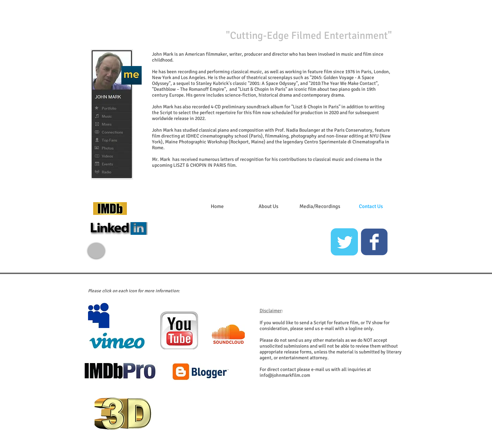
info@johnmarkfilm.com (285, 375)
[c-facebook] (374, 242)
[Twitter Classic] (344, 242)
